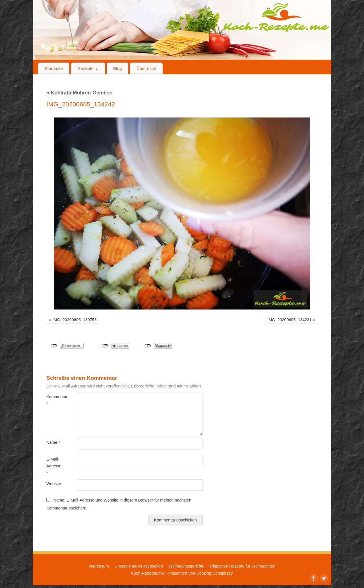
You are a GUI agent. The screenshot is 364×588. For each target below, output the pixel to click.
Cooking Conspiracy (215, 573)
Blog (117, 68)
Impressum (99, 566)
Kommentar (54, 400)
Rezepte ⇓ (88, 68)
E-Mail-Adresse (54, 466)
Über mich (146, 68)
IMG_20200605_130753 (75, 320)
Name (53, 442)
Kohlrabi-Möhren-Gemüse (79, 93)
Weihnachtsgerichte (187, 566)
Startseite (54, 68)
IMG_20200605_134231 (289, 320)
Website (54, 484)
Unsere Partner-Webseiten (139, 566)
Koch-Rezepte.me (276, 18)
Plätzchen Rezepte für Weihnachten (243, 566)
